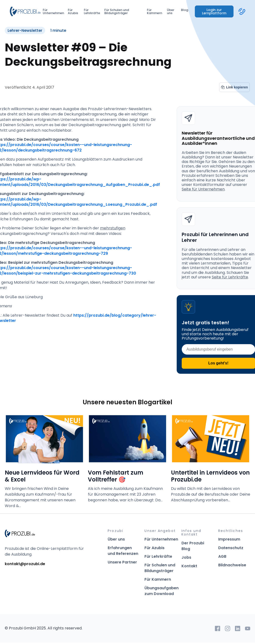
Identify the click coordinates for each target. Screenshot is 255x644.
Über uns (171, 11)
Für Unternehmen (53, 11)
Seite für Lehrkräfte (230, 277)
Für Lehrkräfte (92, 11)
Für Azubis (73, 11)
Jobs (186, 557)
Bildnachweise (232, 565)
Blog (185, 10)
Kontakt (189, 566)
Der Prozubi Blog (193, 546)
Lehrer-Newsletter (25, 30)
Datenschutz (231, 548)
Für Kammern (154, 11)
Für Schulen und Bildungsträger (117, 11)
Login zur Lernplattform (214, 11)
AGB (222, 556)
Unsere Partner (122, 562)
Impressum (229, 539)
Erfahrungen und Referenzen (123, 551)
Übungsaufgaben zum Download (162, 591)
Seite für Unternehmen (203, 189)
